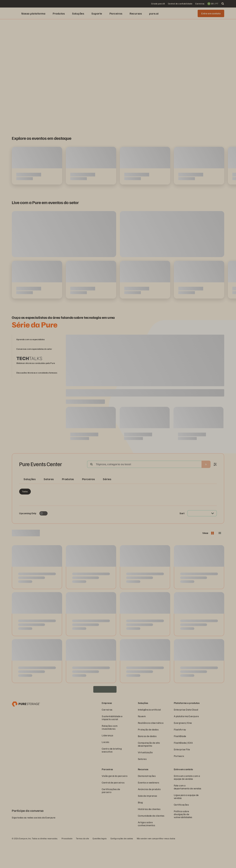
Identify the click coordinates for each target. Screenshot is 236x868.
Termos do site (82, 863)
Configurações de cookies (122, 863)
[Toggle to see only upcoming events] (44, 538)
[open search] (223, 4)
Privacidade (67, 863)
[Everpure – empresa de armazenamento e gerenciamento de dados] (26, 729)
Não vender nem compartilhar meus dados (156, 863)
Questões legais (100, 863)
